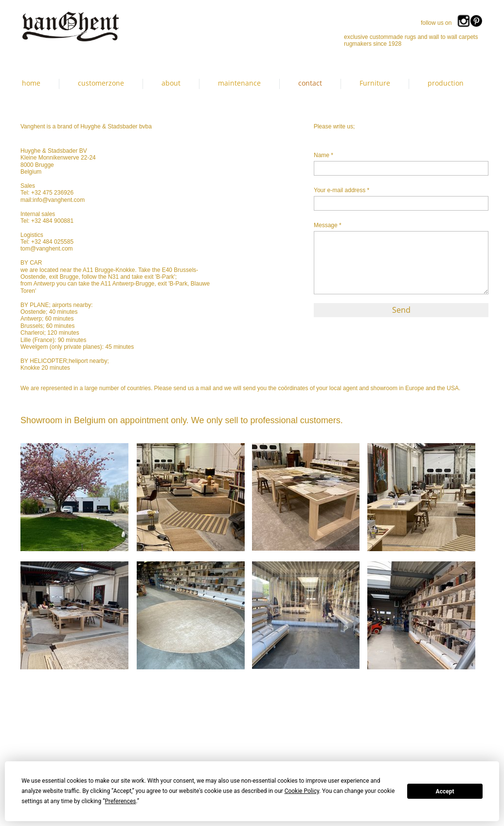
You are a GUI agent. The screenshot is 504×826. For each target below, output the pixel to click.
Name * (324, 155)
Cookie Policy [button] (302, 791)
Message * (328, 225)
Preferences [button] (120, 801)
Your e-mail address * (342, 190)
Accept (445, 791)
